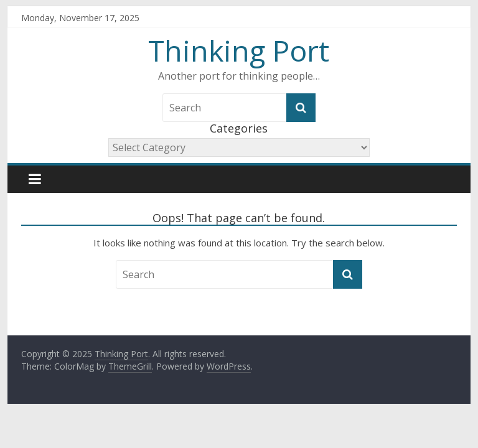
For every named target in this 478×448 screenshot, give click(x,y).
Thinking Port (239, 50)
